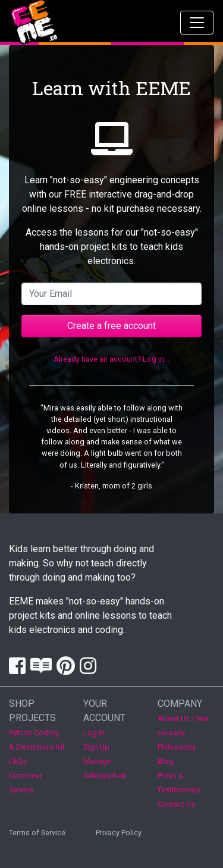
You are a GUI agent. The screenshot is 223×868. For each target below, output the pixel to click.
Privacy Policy (119, 833)
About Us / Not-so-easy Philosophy (184, 733)
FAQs (18, 761)
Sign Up (96, 747)
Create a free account (111, 326)
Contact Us (176, 804)
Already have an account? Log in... (111, 359)
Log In (94, 733)
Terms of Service (37, 833)
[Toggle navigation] (197, 23)
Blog (166, 761)
